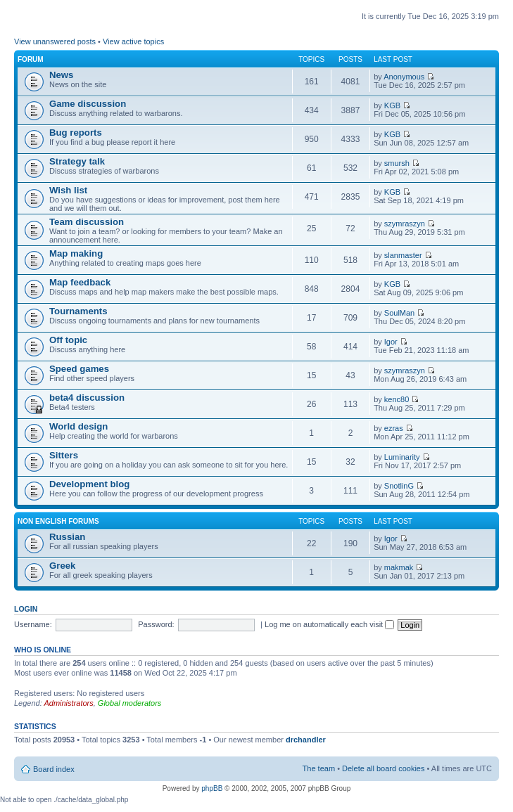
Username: (33, 624)
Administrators (68, 703)
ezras (394, 428)
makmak (399, 567)
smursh (397, 163)
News (61, 75)
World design (78, 426)
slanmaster (403, 255)
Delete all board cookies (383, 768)
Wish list (68, 190)
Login (26, 609)
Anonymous (404, 77)
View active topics (133, 41)
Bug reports (76, 133)
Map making (76, 253)
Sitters (64, 455)
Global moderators (130, 703)
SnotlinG (399, 486)
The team (319, 768)
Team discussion (87, 222)
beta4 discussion (87, 398)
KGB (392, 105)
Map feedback (80, 282)
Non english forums (58, 521)
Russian (67, 537)
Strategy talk (77, 161)
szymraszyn (405, 224)
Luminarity (402, 457)
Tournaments (78, 311)
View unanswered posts (55, 41)
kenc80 (397, 399)
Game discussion (88, 104)
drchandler (306, 740)
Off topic (68, 340)
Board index (54, 769)
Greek (62, 566)
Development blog (89, 484)
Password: (156, 624)
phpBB (212, 788)
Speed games (79, 369)
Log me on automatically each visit (329, 624)
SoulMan (399, 313)
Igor (391, 342)
